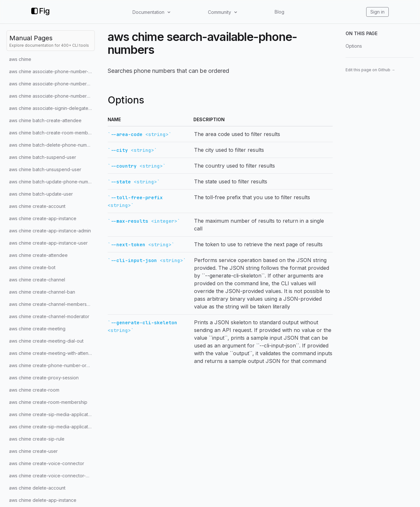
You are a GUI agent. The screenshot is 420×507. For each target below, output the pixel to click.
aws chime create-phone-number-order (51, 365)
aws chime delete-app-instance (43, 500)
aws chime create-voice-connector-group (52, 476)
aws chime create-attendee (38, 255)
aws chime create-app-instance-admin (50, 231)
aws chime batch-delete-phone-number (52, 145)
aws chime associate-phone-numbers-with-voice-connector (52, 84)
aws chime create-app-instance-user (48, 243)
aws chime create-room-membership (48, 402)
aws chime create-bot (32, 267)
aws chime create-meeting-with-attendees (52, 353)
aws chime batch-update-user (41, 194)
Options (354, 46)
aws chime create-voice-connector (47, 463)
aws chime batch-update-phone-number (52, 182)
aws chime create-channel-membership (51, 304)
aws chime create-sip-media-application (52, 414)
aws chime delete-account (37, 488)
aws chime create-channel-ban (42, 292)
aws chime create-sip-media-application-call (52, 427)
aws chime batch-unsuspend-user (45, 169)
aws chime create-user (33, 451)
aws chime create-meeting (37, 329)
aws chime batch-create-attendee (45, 120)
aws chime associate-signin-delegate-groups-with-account (52, 108)
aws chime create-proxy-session (44, 378)
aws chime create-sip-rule (37, 439)
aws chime (20, 59)
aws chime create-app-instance (43, 218)
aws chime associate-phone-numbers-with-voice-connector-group (52, 96)
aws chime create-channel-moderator (49, 316)
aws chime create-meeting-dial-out (46, 341)
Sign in (377, 12)
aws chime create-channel (37, 280)
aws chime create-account (37, 206)
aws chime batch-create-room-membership (52, 133)
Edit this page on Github (370, 70)
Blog (279, 12)
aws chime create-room (34, 390)
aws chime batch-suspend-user (43, 157)
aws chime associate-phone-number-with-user (52, 71)
